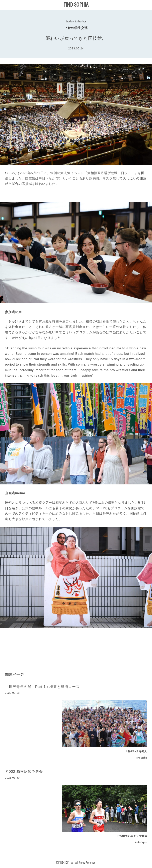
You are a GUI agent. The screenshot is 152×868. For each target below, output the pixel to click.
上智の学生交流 (76, 28)
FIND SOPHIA (76, 5)
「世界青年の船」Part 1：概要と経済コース (42, 687)
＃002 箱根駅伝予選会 (24, 772)
